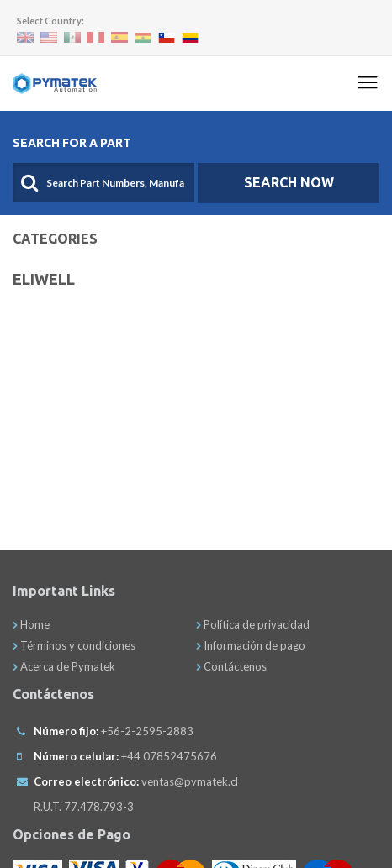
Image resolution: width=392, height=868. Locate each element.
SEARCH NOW (289, 182)
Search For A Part (72, 143)
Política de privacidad (253, 624)
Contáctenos (231, 666)
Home (31, 624)
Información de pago (251, 645)
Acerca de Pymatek (64, 666)
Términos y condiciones (74, 645)
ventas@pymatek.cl (190, 781)
